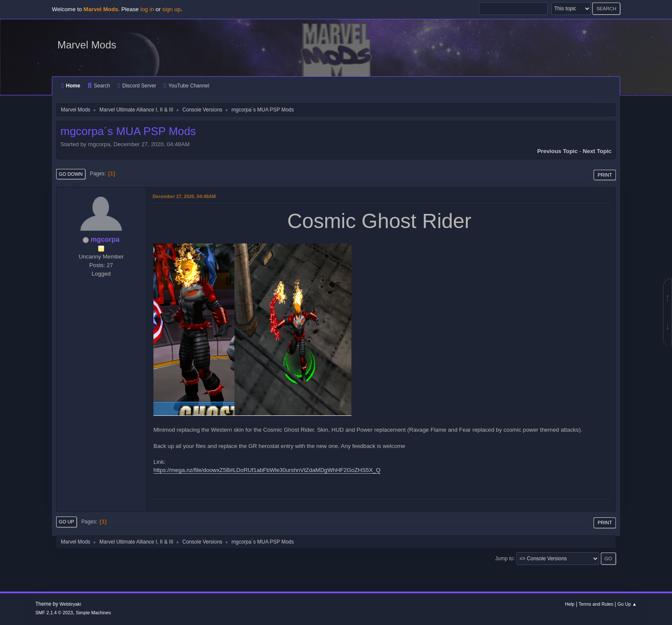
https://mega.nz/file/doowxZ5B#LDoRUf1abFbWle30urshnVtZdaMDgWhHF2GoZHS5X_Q (267, 470)
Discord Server (137, 86)
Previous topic (557, 151)
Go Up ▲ (627, 604)
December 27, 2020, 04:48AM (184, 196)
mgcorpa (105, 239)
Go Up (66, 522)
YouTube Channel (186, 86)
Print (605, 175)
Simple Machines (93, 613)
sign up (172, 9)
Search (99, 86)
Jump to (504, 558)
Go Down (71, 174)
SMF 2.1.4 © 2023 (54, 613)
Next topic (597, 151)
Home (71, 86)
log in (147, 9)
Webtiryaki (70, 604)
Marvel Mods (87, 45)
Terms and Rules (596, 604)
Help (570, 604)
